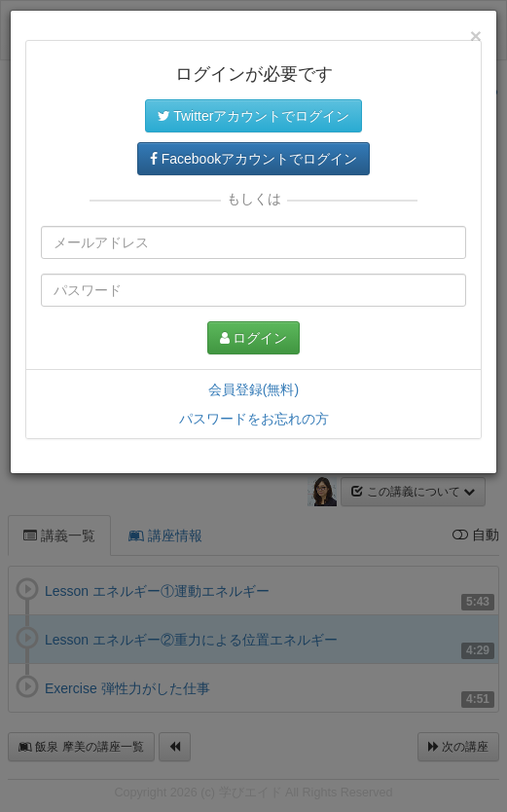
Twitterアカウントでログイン (254, 116)
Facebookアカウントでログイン (253, 159)
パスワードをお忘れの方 (254, 419)
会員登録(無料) (253, 389)
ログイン (254, 338)
